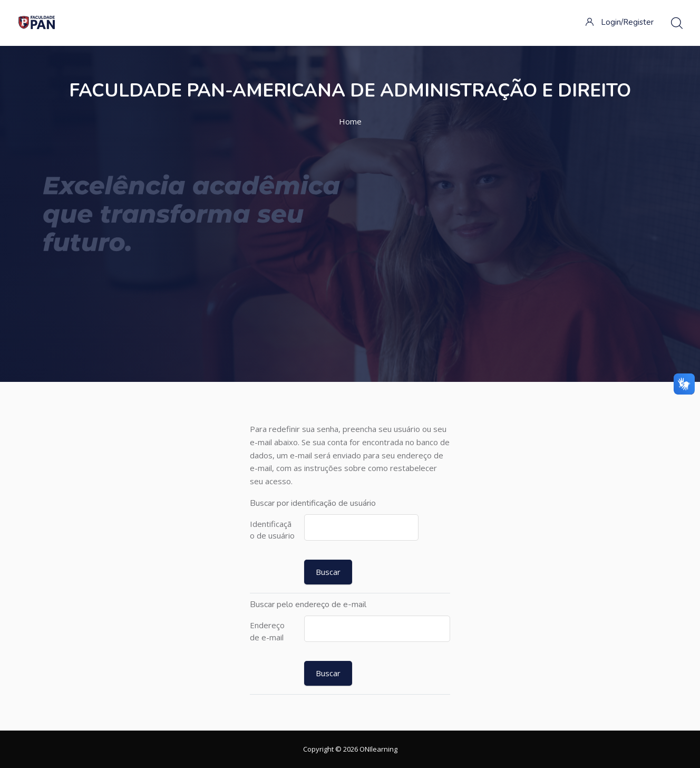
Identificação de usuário (272, 530)
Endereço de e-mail (267, 631)
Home (350, 121)
